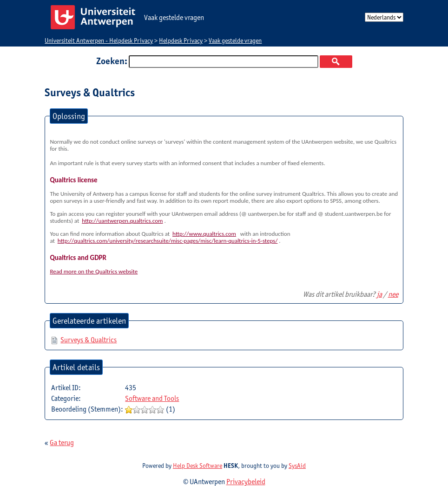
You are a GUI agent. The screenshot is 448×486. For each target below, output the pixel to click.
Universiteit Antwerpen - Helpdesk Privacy (99, 40)
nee (393, 294)
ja (379, 294)
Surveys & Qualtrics (89, 340)
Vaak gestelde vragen (235, 40)
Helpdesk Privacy (181, 40)
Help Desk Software (198, 466)
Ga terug (62, 443)
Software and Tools (152, 398)
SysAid (297, 466)
